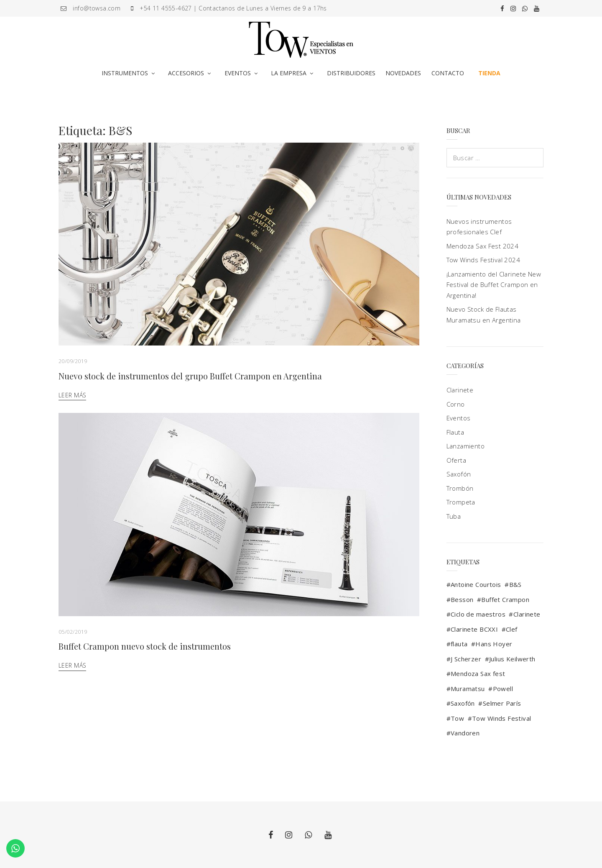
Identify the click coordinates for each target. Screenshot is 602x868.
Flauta (455, 432)
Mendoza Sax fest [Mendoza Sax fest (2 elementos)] (478, 673)
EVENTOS (238, 73)
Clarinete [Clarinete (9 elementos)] (527, 614)
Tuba (454, 516)
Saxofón (459, 474)
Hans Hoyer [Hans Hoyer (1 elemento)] (494, 644)
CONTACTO (448, 73)
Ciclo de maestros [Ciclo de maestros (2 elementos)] (478, 614)
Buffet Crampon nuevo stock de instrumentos (145, 646)
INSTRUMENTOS (125, 73)
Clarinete (460, 390)
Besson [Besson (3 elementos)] (462, 599)
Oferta (457, 460)
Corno (456, 404)
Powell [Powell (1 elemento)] (503, 689)
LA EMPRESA (289, 73)
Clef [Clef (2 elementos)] (512, 629)
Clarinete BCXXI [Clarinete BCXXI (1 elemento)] (474, 629)
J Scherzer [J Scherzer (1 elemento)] (466, 659)
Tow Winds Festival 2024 (483, 260)
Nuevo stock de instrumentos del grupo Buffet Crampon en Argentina (190, 376)
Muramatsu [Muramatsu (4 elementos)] (468, 689)
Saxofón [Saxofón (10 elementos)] (463, 703)
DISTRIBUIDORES (351, 73)
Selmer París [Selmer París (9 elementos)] (502, 703)
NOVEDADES (403, 73)
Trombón (460, 488)
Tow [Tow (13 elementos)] (457, 718)
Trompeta (461, 502)
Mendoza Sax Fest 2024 (483, 246)
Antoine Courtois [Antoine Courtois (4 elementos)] (476, 584)
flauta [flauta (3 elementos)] (459, 644)
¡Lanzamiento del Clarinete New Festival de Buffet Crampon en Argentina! (494, 285)
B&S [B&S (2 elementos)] (515, 584)
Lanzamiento (466, 446)
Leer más (72, 395)
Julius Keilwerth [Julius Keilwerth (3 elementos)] (512, 659)
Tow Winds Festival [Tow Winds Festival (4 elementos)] (502, 718)
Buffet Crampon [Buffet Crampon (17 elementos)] (505, 599)
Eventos (459, 418)
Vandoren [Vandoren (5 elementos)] (465, 733)
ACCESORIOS (186, 73)
